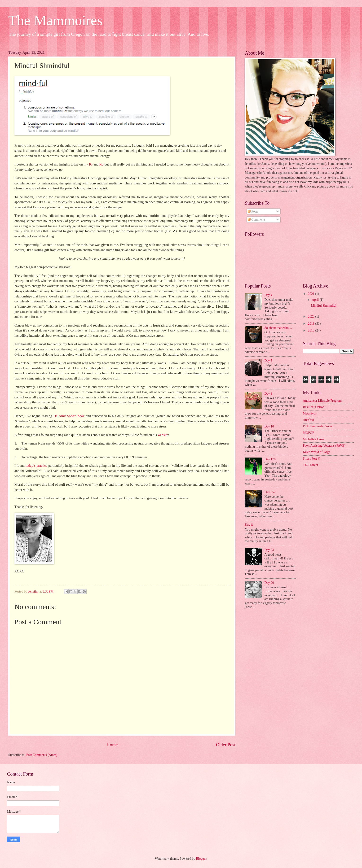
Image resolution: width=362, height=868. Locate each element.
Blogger (201, 859)
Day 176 (270, 459)
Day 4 (268, 295)
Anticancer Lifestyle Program (322, 401)
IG (91, 164)
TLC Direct (310, 465)
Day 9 (268, 394)
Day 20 (269, 583)
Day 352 (270, 492)
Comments (257, 220)
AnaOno (308, 420)
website (163, 435)
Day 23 (269, 550)
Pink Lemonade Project (318, 426)
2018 (311, 330)
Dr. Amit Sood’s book (69, 416)
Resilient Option (314, 407)
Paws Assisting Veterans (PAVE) (324, 446)
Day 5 (268, 361)
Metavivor (310, 413)
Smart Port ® (311, 459)
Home (112, 745)
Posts (253, 212)
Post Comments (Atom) (42, 755)
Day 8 (249, 525)
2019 (311, 324)
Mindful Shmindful (324, 306)
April (316, 300)
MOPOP (309, 433)
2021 (311, 294)
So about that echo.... (278, 328)
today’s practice (36, 466)
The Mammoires (55, 20)
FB (102, 164)
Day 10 (269, 426)
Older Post (226, 745)
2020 (311, 316)
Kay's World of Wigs (316, 452)
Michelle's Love (313, 439)
